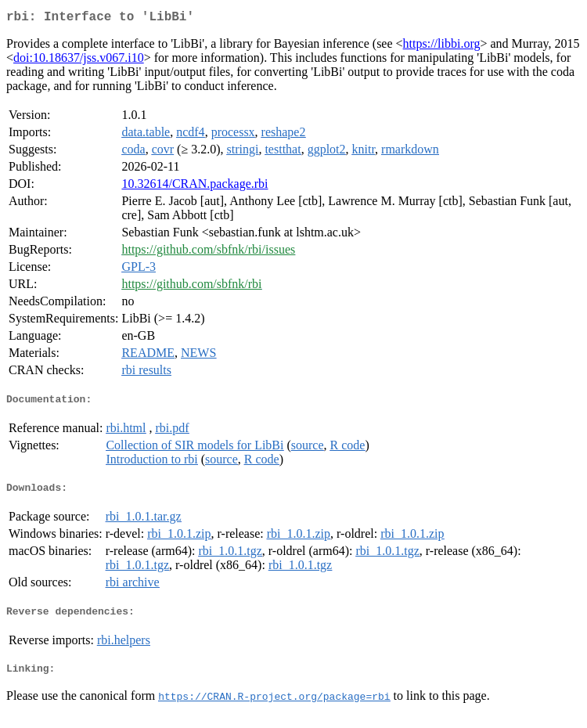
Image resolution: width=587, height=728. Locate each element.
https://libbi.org (442, 47)
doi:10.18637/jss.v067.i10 (79, 61)
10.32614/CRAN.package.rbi (194, 187)
